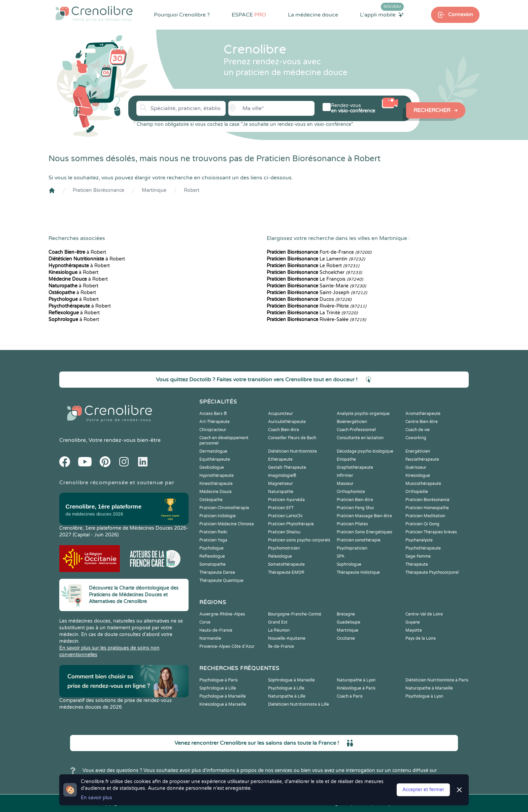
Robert (192, 190)
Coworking (416, 438)
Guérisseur (416, 467)
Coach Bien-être (284, 430)
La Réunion (279, 630)
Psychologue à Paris (219, 680)
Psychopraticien (352, 548)
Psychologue (211, 548)
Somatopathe (212, 564)
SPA (341, 556)
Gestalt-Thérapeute (287, 467)
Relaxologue (280, 556)
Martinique (154, 190)
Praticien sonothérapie (359, 540)
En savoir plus (96, 798)
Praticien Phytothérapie (291, 524)
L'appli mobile (382, 14)
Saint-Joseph (317, 293)
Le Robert (313, 266)
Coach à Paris (350, 696)
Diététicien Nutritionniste (292, 451)
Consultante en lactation (360, 438)
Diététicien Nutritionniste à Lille (299, 704)
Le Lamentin (316, 259)
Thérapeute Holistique (358, 572)
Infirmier (345, 475)
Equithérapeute (215, 459)
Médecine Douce (216, 492)
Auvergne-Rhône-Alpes (222, 614)
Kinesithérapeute (216, 484)
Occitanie (346, 638)
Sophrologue (349, 564)
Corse (205, 622)
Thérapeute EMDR (286, 572)
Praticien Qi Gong (422, 524)
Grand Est (278, 622)
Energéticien (418, 451)
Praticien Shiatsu (284, 532)
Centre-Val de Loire (424, 614)
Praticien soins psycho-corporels (299, 540)
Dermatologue (213, 451)
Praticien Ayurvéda (286, 500)
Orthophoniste (351, 492)
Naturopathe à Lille (287, 696)
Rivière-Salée (316, 320)
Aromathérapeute (423, 414)
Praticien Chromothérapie (224, 508)
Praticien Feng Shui (355, 508)
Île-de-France (281, 646)
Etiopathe (346, 459)
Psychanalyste (419, 540)
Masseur (345, 484)
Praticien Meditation (425, 516)
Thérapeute (417, 564)
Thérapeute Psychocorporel (432, 572)
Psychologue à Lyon (424, 696)
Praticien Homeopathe (427, 508)
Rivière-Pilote (317, 306)
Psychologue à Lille (286, 688)
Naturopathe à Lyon (356, 680)
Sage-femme (418, 556)
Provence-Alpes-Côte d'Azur (227, 646)
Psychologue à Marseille (223, 696)
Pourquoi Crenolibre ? (182, 15)
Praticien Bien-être (355, 500)
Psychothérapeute (423, 548)
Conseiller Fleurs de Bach (292, 438)
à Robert (77, 252)
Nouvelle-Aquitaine (287, 638)
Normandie (210, 638)
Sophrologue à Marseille (291, 680)
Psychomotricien (284, 548)
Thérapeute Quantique (221, 580)
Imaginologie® (282, 475)
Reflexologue (212, 556)
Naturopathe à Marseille (429, 688)
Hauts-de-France (216, 630)
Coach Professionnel (356, 430)
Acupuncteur (280, 414)
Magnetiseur (280, 484)
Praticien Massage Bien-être (364, 516)
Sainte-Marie (316, 286)
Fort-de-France (319, 252)
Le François (315, 279)
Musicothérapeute (423, 484)
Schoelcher (314, 272)
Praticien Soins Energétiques (365, 532)
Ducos (309, 299)
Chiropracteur (213, 430)
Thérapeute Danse (217, 572)
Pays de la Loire (421, 638)
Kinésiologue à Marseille (223, 704)
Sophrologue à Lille (218, 688)
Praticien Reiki (213, 532)
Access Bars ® (213, 414)
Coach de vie (418, 430)
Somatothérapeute (286, 564)
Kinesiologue (418, 475)
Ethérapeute (280, 459)
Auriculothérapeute (287, 422)
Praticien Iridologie (218, 516)
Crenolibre (73, 440)
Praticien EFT (281, 508)
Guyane (413, 622)
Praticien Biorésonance (98, 190)
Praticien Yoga (213, 540)
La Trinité (312, 313)
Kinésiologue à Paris (356, 688)
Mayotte (414, 630)
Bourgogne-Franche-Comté (295, 614)
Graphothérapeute (355, 467)
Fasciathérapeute (422, 459)
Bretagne (346, 614)
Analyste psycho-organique (363, 414)
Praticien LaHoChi (285, 516)
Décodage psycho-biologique (365, 451)
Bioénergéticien (352, 422)
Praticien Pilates (352, 524)
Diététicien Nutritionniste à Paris (437, 680)
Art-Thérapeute (214, 422)
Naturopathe (281, 492)
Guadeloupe (349, 622)
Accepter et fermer (423, 790)
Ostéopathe (211, 500)
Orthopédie (417, 492)
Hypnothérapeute (217, 475)
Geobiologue (212, 467)
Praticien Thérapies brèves (431, 532)
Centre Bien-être (422, 422)
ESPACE (249, 15)
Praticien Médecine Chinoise (227, 524)
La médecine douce (313, 15)
